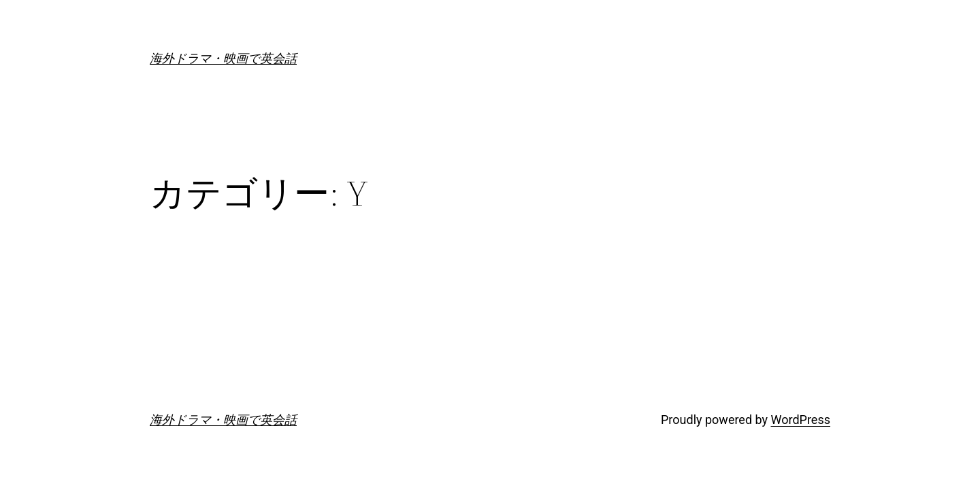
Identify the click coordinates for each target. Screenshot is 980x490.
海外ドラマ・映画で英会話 (223, 58)
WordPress (801, 420)
